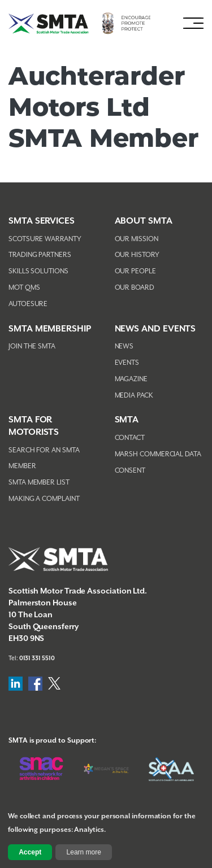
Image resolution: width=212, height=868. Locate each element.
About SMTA (144, 221)
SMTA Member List (39, 483)
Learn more (84, 852)
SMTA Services (42, 221)
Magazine (131, 379)
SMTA (127, 420)
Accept (30, 852)
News (124, 346)
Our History (137, 255)
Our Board (135, 288)
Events (127, 363)
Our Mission (137, 239)
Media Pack (134, 396)
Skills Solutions (38, 271)
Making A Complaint (44, 499)
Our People (135, 271)
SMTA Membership (50, 329)
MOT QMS (24, 288)
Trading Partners (40, 255)
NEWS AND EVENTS (155, 329)
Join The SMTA (32, 346)
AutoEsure (28, 304)
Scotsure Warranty (45, 239)
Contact (130, 438)
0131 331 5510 (37, 658)
